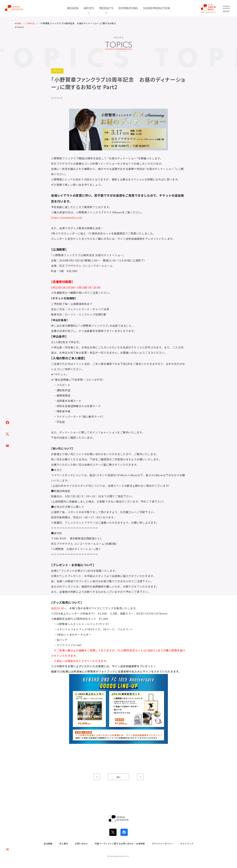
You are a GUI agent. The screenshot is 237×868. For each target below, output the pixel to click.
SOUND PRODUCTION (157, 8)
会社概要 (48, 844)
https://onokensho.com (67, 218)
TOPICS (30, 23)
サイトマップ (187, 844)
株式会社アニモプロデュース (118, 819)
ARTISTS (89, 8)
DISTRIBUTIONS (128, 8)
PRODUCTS (106, 8)
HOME (18, 23)
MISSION (73, 8)
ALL (119, 777)
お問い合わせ (81, 844)
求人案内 (64, 844)
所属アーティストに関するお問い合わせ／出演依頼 (120, 844)
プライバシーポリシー (163, 844)
